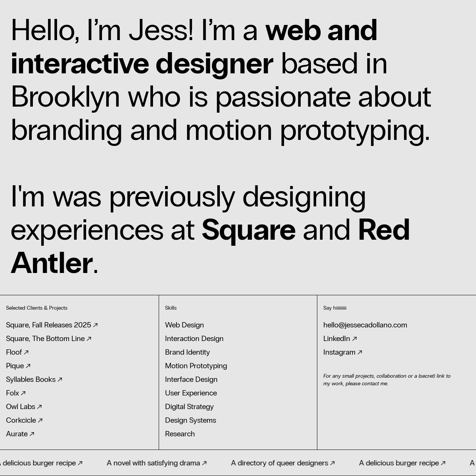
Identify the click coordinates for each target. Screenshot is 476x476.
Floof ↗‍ (17, 352)
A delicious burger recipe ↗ (404, 463)
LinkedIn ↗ (340, 338)
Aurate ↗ (20, 434)
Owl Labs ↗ (24, 406)
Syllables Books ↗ (34, 379)
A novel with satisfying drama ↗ (158, 463)
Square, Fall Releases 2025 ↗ (52, 325)
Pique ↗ (18, 366)
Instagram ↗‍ (343, 352)
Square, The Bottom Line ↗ (49, 338)
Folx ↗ (16, 393)
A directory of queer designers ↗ (285, 463)
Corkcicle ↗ (24, 420)
